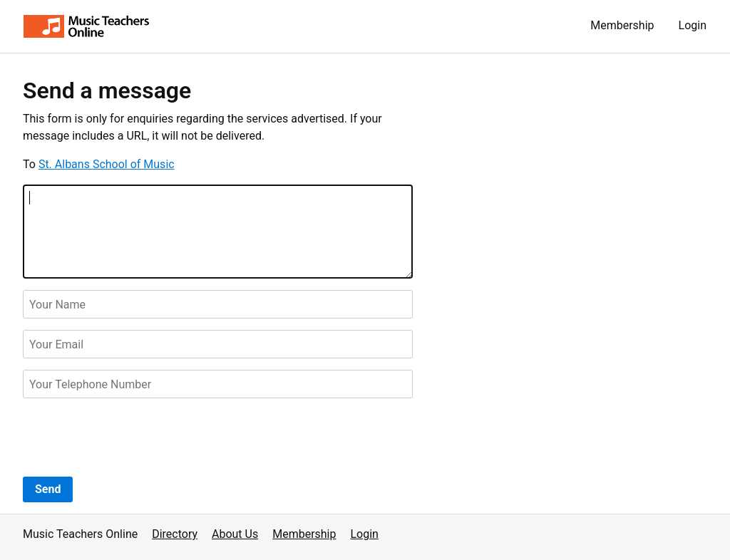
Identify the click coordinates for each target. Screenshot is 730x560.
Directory (175, 534)
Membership (622, 25)
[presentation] (131, 437)
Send (48, 489)
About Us (235, 534)
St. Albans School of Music (107, 164)
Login (693, 25)
